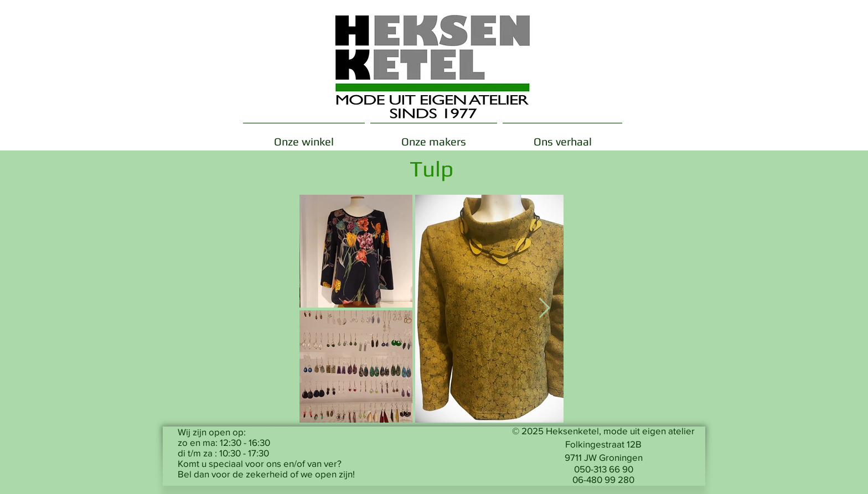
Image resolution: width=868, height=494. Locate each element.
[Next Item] (544, 308)
